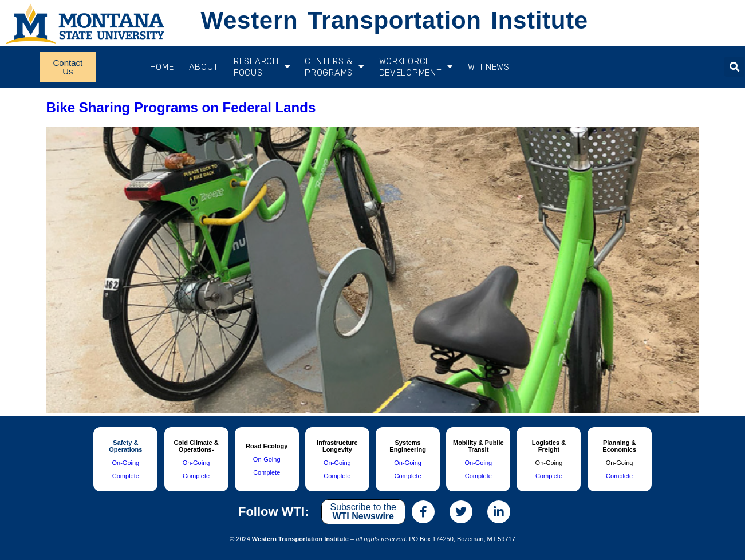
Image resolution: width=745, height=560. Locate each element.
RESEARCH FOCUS (262, 67)
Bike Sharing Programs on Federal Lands (181, 107)
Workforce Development (416, 67)
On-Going (125, 463)
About (204, 67)
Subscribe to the (363, 512)
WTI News (489, 67)
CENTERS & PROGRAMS (334, 67)
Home (162, 67)
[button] (734, 67)
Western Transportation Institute (394, 20)
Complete (126, 476)
